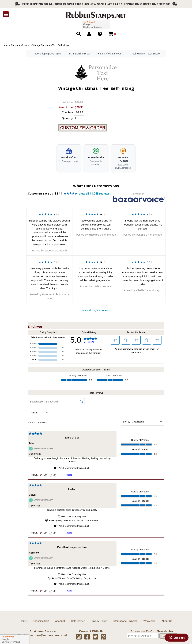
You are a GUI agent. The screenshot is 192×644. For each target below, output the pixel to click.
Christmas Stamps (21, 45)
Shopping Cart (41, 621)
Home (6, 45)
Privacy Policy (99, 621)
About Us (167, 621)
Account (60, 621)
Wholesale (149, 621)
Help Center (78, 621)
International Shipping (125, 621)
